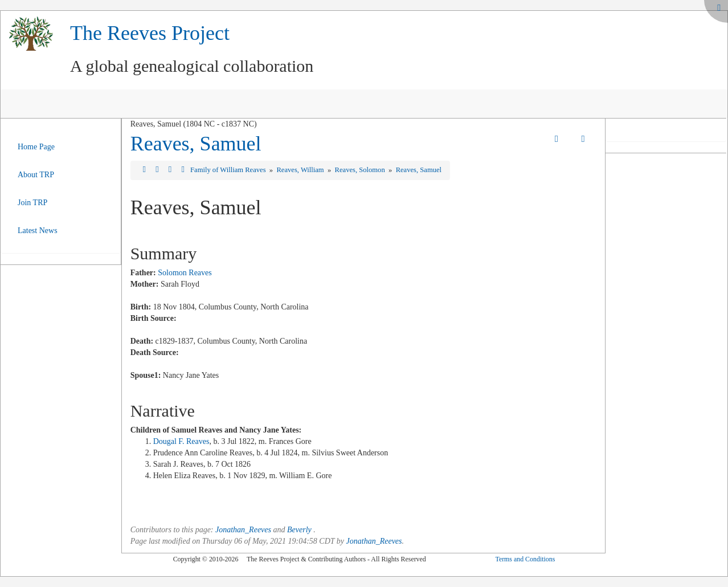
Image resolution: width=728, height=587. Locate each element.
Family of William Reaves (229, 170)
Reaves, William (301, 170)
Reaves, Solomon (361, 170)
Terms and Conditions (525, 559)
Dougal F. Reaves (181, 441)
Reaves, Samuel (196, 144)
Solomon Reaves (185, 273)
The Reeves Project (150, 33)
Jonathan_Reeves (243, 530)
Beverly (299, 530)
